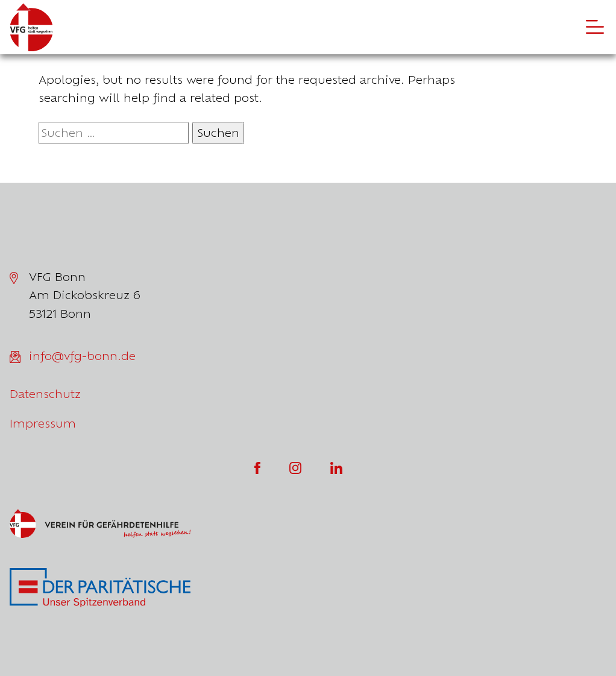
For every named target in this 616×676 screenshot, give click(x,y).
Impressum (43, 423)
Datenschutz (45, 394)
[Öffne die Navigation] (595, 27)
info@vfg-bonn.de (82, 356)
